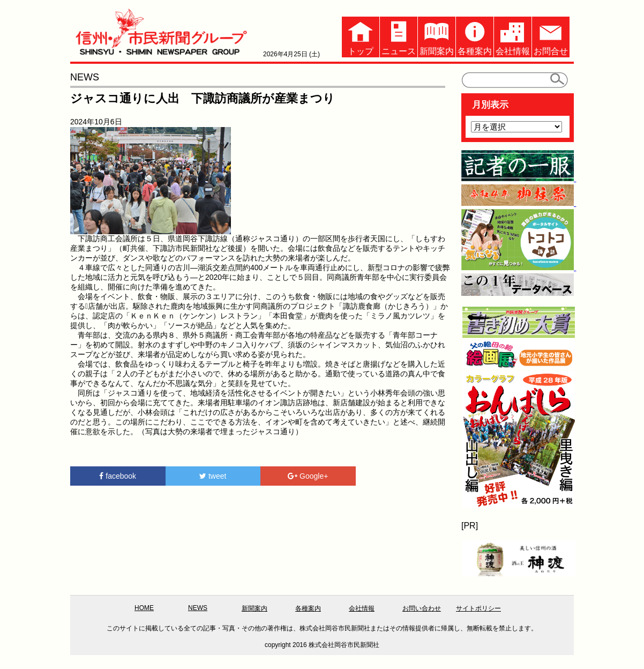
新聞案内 (437, 36)
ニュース (399, 36)
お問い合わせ (422, 608)
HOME (144, 608)
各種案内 (475, 36)
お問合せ (551, 36)
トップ (361, 36)
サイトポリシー (478, 608)
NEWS (198, 608)
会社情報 (513, 36)
